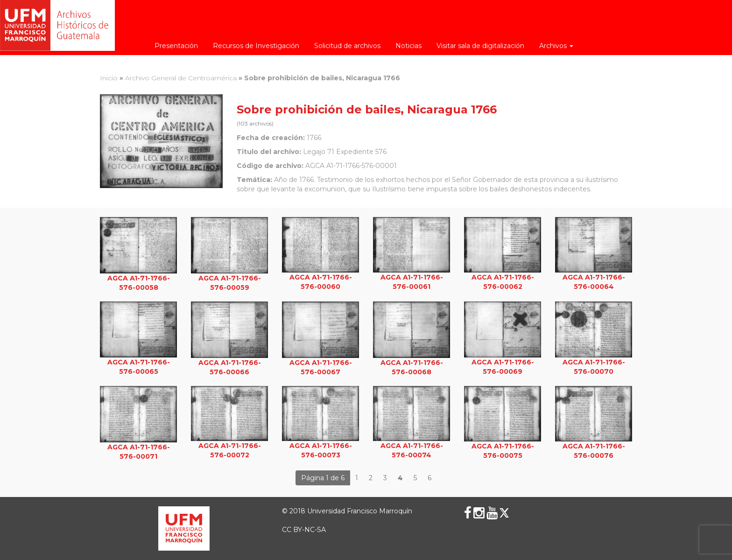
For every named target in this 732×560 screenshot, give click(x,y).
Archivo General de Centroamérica (181, 78)
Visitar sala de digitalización (480, 46)
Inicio (109, 78)
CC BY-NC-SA (304, 530)
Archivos (556, 46)
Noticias (408, 46)
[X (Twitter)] (504, 513)
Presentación (176, 46)
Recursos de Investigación (256, 46)
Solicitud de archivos (347, 46)
